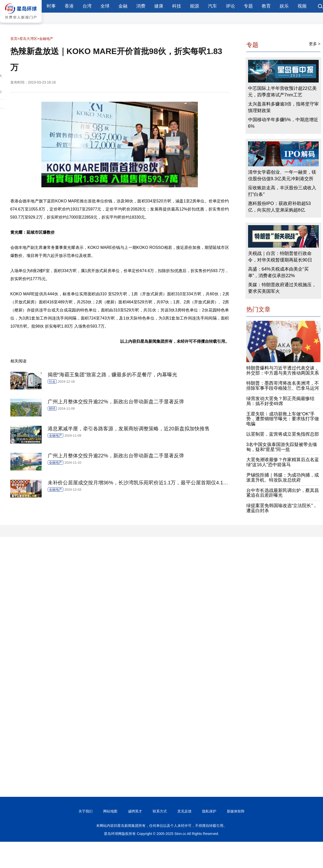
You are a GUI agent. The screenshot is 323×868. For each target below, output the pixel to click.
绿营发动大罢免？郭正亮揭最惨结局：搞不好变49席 (280, 401)
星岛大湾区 (28, 39)
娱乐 (284, 6)
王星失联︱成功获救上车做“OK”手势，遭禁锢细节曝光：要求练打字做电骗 (283, 419)
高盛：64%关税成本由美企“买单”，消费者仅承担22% (278, 272)
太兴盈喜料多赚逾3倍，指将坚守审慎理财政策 (283, 107)
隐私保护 (209, 811)
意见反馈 (184, 811)
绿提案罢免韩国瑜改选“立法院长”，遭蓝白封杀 (282, 508)
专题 (248, 6)
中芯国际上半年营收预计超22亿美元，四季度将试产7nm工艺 (282, 92)
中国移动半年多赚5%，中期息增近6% (283, 123)
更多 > (315, 44)
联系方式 (160, 811)
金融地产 (46, 39)
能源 (195, 6)
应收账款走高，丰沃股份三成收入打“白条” (282, 191)
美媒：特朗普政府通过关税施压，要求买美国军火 (282, 288)
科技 (177, 6)
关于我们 (86, 811)
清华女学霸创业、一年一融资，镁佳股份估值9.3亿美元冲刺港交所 (282, 175)
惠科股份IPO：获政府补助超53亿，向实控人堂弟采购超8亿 (279, 207)
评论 (230, 6)
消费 (141, 6)
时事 (51, 6)
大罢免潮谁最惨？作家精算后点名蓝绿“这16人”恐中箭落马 (283, 462)
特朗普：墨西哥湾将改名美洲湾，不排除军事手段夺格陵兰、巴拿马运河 (283, 386)
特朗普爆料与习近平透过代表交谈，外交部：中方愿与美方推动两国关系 (283, 371)
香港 (69, 6)
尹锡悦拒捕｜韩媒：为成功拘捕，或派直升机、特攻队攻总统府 (283, 478)
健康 (159, 6)
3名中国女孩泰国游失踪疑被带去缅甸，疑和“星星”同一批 (282, 447)
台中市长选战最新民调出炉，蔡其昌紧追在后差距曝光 (283, 493)
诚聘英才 (135, 811)
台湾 (87, 6)
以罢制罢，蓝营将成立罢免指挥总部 (283, 434)
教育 (266, 6)
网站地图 (110, 811)
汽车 (212, 6)
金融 (123, 6)
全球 (105, 6)
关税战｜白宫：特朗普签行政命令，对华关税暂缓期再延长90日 (280, 257)
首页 (14, 39)
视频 (302, 6)
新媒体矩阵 (236, 811)
